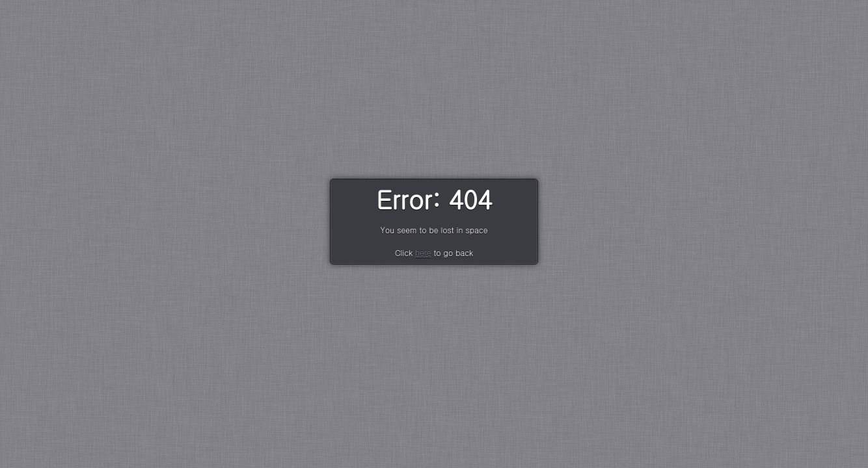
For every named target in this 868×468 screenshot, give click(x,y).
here (423, 253)
